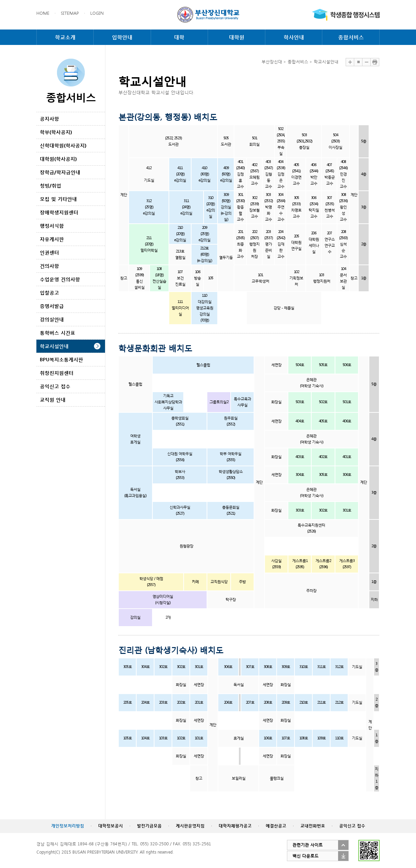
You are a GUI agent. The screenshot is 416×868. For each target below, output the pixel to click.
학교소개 (65, 37)
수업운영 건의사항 (60, 279)
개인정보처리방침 (68, 826)
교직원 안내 (53, 400)
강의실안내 (52, 319)
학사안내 (294, 37)
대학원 (237, 37)
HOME (43, 13)
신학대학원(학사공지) (63, 145)
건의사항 (49, 266)
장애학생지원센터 (59, 212)
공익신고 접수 (55, 386)
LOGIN (97, 13)
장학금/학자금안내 (60, 172)
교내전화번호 (313, 826)
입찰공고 (49, 292)
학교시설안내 (54, 346)
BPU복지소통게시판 (61, 359)
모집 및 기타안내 (58, 199)
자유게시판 (52, 239)
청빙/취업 (50, 185)
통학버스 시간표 (57, 333)
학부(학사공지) (56, 132)
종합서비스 (351, 37)
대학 (179, 37)
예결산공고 (276, 826)
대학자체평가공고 (235, 826)
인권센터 (49, 252)
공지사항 (49, 119)
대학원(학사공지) (58, 159)
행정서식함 (52, 226)
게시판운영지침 (190, 826)
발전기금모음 (149, 826)
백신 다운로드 (305, 856)
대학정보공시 (111, 826)
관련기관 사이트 (308, 845)
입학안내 (122, 37)
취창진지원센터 (57, 373)
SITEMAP (70, 13)
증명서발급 (52, 306)
